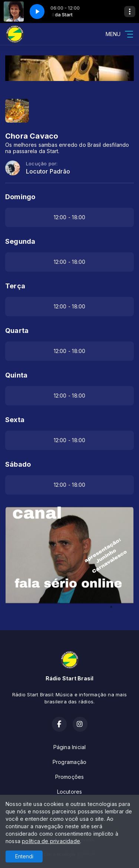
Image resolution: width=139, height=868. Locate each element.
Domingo (20, 197)
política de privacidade (51, 841)
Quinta (16, 375)
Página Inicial (70, 747)
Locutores (70, 792)
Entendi (24, 856)
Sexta (15, 420)
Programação (69, 762)
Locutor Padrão (48, 171)
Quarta (17, 331)
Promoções (70, 777)
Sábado (18, 464)
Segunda (20, 241)
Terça (15, 286)
